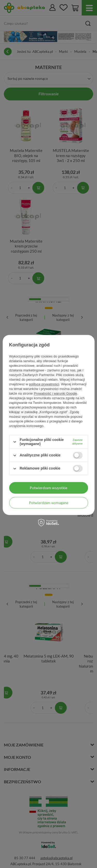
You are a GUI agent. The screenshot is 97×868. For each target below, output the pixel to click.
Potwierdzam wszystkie (48, 488)
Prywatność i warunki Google (55, 393)
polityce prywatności (44, 384)
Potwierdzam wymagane (49, 503)
